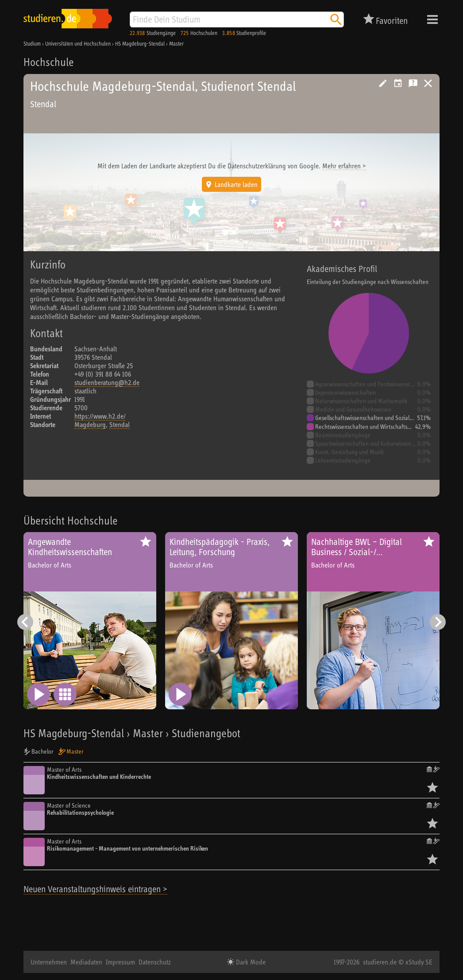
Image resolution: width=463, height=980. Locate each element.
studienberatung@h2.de (107, 382)
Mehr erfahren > (344, 166)
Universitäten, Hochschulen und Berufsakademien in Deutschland (428, 83)
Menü (432, 19)
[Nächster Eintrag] (438, 622)
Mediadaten (86, 962)
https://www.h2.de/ (100, 416)
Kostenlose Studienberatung (413, 83)
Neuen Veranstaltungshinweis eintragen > (95, 889)
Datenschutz (155, 962)
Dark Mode (250, 962)
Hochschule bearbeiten (383, 83)
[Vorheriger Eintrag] (25, 622)
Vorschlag (398, 83)
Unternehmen (49, 962)
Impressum (120, 962)
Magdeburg (90, 424)
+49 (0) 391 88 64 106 (103, 374)
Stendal (120, 424)
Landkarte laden (236, 184)
